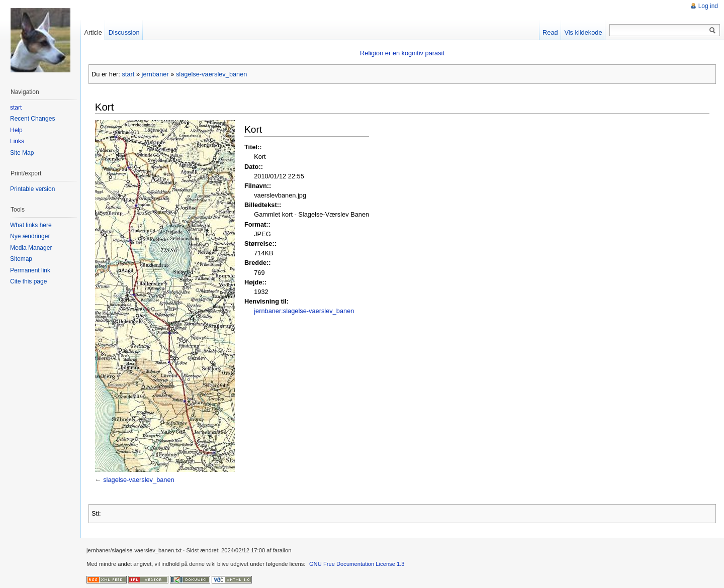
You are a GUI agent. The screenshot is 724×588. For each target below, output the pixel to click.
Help (16, 130)
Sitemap (21, 259)
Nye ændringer (30, 236)
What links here (31, 225)
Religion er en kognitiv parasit (402, 53)
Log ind (708, 6)
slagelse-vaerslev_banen (212, 74)
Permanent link (30, 270)
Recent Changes (32, 119)
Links (17, 141)
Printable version (32, 189)
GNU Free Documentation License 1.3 (357, 564)
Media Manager (31, 248)
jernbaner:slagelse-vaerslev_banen (304, 311)
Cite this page (28, 281)
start (128, 74)
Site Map (22, 153)
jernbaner (155, 74)
